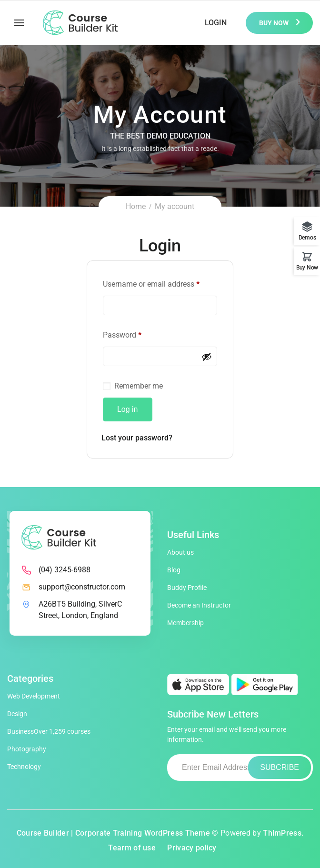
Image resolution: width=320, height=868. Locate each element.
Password (122, 335)
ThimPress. (283, 833)
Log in (128, 409)
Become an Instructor (199, 605)
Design (17, 714)
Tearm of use (132, 848)
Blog (174, 570)
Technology (24, 767)
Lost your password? (137, 438)
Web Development (34, 696)
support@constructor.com (82, 587)
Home (136, 206)
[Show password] (207, 357)
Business (49, 731)
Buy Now (275, 23)
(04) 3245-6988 (65, 570)
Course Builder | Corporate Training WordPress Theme (113, 833)
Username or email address (151, 284)
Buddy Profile (187, 588)
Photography (27, 749)
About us (180, 552)
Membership (185, 623)
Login (216, 23)
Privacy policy (192, 848)
